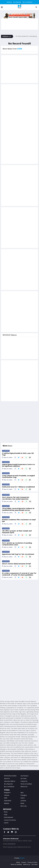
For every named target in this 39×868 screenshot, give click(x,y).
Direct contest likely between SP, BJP (16, 564)
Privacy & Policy (32, 862)
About (18, 862)
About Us (7, 778)
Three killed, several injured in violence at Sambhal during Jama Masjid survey (18, 509)
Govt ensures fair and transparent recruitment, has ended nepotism (16, 498)
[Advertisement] (19, 105)
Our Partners (25, 776)
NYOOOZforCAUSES (10, 776)
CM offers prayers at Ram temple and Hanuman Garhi (17, 532)
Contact (24, 862)
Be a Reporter (17, 2)
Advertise (9, 2)
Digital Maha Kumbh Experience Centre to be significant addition (18, 465)
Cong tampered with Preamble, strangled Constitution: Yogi (18, 476)
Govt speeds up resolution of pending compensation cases (17, 544)
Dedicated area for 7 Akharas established (18, 487)
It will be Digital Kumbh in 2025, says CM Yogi (18, 454)
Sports (6, 823)
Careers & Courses (10, 820)
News (6, 812)
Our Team (24, 778)
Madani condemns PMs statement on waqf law (19, 520)
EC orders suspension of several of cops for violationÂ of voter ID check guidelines (19, 574)
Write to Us (27, 864)
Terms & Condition (16, 864)
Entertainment (9, 817)
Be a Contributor (28, 2)
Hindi (6, 815)
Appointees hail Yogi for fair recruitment (18, 554)
